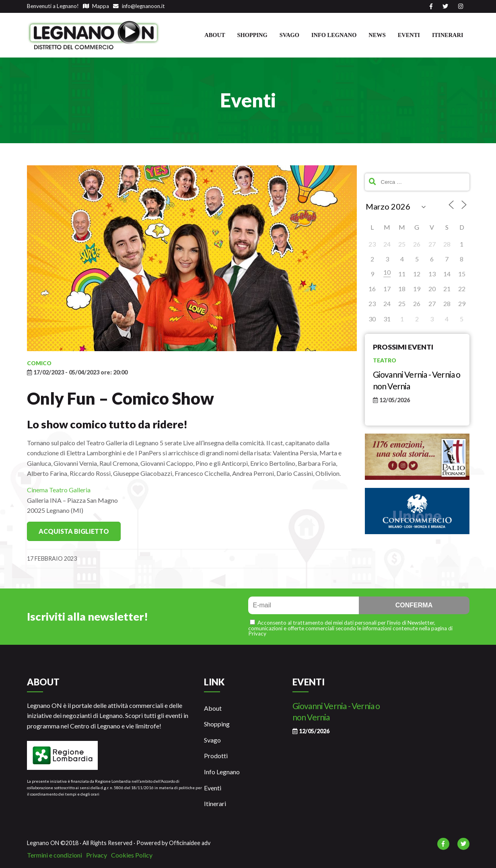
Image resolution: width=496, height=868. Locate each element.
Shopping (252, 35)
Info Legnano (334, 35)
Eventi (409, 35)
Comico (39, 363)
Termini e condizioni (55, 855)
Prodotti (216, 756)
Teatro (385, 360)
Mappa (96, 6)
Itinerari (448, 35)
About (215, 35)
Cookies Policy (132, 855)
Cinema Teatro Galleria (59, 490)
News (377, 35)
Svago (289, 35)
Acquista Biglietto (74, 531)
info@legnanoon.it (139, 6)
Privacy (97, 855)
